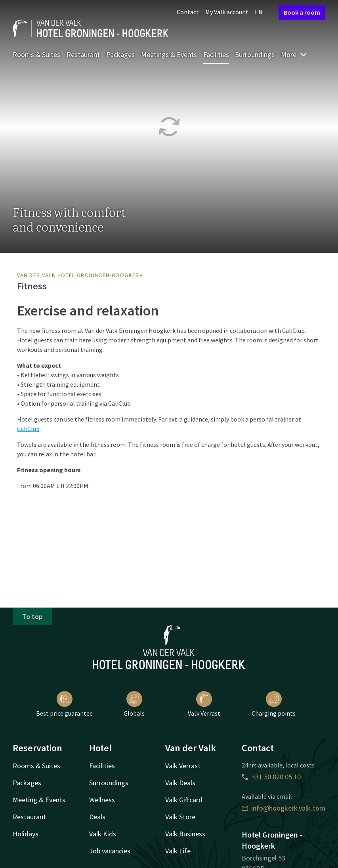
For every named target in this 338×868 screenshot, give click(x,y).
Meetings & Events (169, 54)
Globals (134, 704)
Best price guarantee (64, 704)
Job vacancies (110, 851)
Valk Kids (103, 834)
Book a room (302, 12)
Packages (120, 54)
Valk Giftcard (184, 800)
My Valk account (227, 12)
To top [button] (32, 616)
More (294, 54)
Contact (188, 12)
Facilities (216, 54)
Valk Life (178, 851)
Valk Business (185, 834)
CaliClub (28, 429)
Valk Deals (180, 783)
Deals (97, 817)
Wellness (102, 800)
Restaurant (83, 54)
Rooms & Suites (36, 54)
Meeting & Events (39, 800)
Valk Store (180, 817)
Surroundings (255, 54)
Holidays (26, 834)
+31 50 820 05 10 (271, 777)
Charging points (274, 704)
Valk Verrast (204, 704)
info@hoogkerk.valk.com (284, 808)
